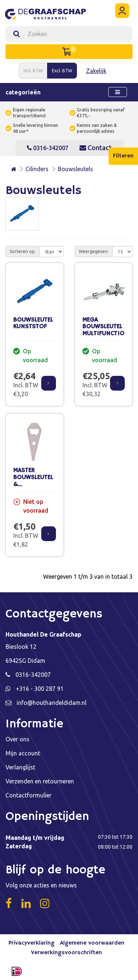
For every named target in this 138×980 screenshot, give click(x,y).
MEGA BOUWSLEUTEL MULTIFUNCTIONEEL (110, 327)
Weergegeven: (94, 251)
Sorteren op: (23, 251)
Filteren (123, 156)
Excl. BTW (62, 71)
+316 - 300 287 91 (40, 689)
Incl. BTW (33, 71)
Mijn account (23, 753)
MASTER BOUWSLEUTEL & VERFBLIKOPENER (36, 481)
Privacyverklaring (31, 943)
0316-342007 (48, 148)
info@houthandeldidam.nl (52, 703)
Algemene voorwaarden (92, 943)
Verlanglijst (20, 767)
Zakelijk (96, 71)
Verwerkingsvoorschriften (66, 953)
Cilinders (37, 169)
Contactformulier (29, 795)
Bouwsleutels (75, 169)
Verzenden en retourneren (40, 781)
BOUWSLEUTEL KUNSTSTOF (33, 323)
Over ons (17, 739)
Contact (95, 148)
